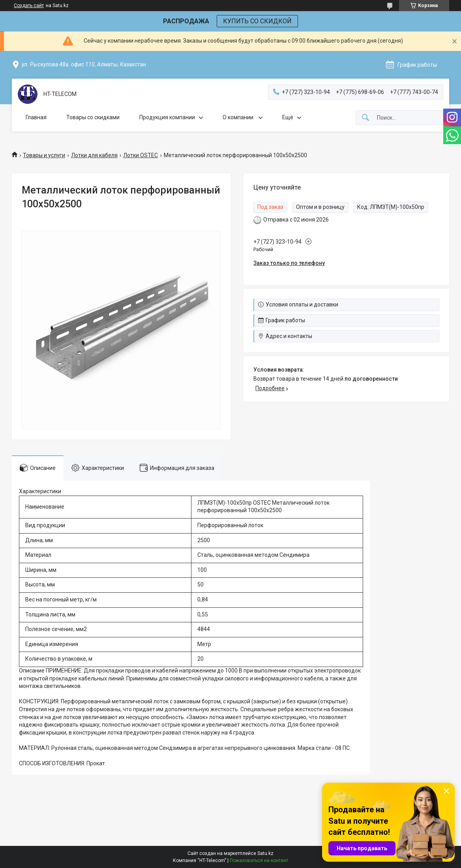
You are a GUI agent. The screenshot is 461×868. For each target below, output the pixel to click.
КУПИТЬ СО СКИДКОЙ (257, 21)
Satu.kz (265, 853)
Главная (36, 117)
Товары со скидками (93, 117)
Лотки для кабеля (94, 155)
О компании (239, 117)
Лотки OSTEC (141, 155)
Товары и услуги (44, 155)
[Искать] (365, 118)
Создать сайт (29, 6)
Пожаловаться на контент (259, 860)
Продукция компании (167, 117)
